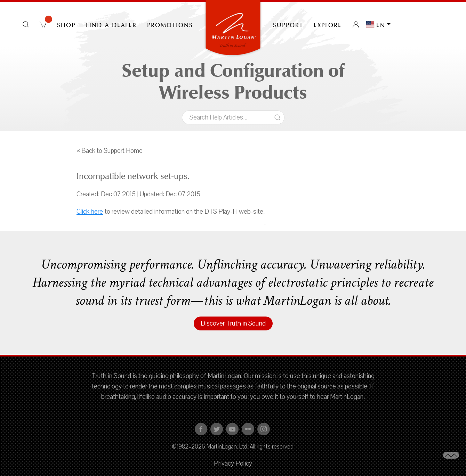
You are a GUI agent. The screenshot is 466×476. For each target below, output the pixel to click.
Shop (66, 24)
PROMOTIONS (170, 24)
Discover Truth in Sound (233, 323)
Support (288, 24)
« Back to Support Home (110, 151)
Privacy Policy (233, 463)
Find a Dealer (111, 24)
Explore (328, 24)
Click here (90, 212)
